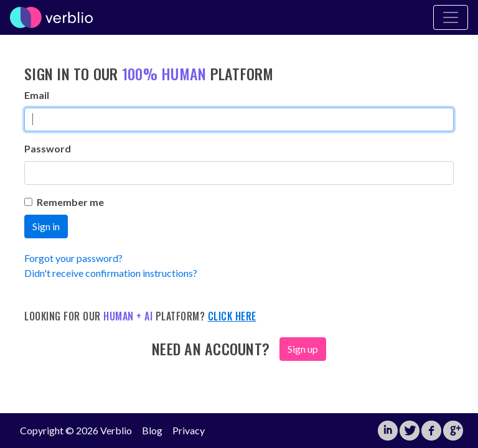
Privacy (189, 430)
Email (37, 95)
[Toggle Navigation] (451, 17)
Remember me (64, 202)
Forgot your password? (73, 258)
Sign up (303, 349)
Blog (152, 430)
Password (48, 148)
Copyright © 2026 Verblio (76, 430)
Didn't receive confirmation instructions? (111, 273)
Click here (232, 316)
